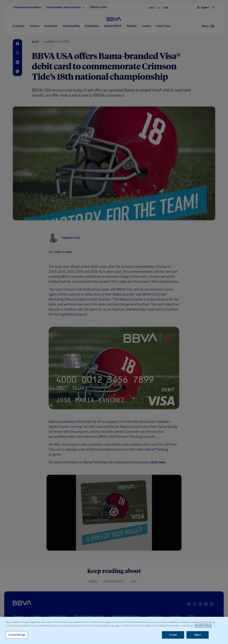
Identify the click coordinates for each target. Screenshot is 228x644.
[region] (114, 630)
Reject (198, 635)
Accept (173, 635)
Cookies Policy (203, 626)
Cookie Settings (17, 635)
